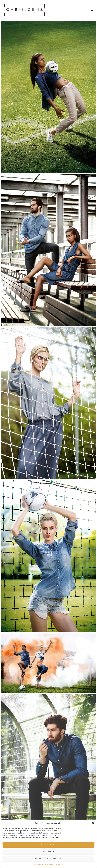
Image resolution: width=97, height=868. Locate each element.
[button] (93, 823)
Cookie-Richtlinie (40, 864)
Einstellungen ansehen (48, 859)
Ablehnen (49, 852)
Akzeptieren (49, 845)
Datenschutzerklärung (55, 864)
